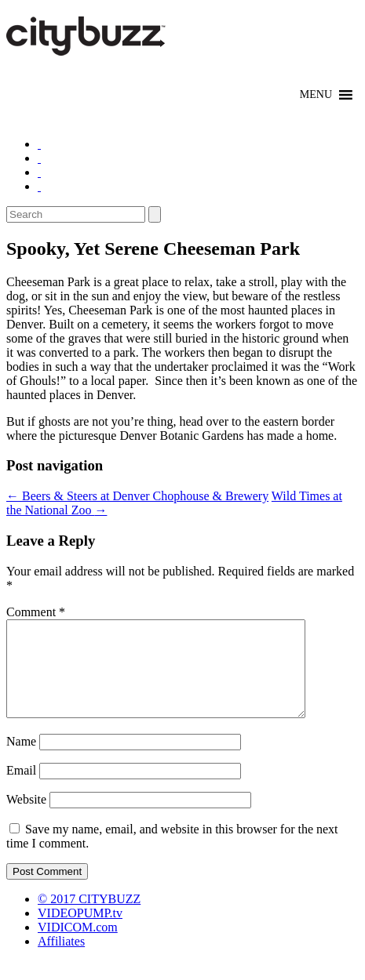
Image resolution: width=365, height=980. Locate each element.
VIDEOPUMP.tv (80, 932)
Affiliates (61, 960)
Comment (36, 612)
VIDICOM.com (78, 946)
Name (21, 760)
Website (26, 818)
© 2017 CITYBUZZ (89, 918)
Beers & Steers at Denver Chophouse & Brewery (137, 496)
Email (21, 789)
